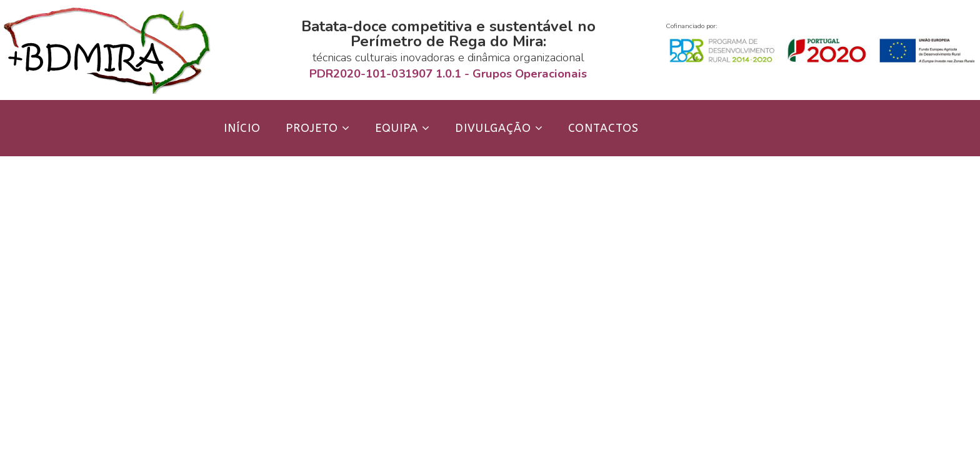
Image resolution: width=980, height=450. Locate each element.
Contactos (603, 128)
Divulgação (493, 128)
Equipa (397, 128)
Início (242, 128)
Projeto (312, 128)
